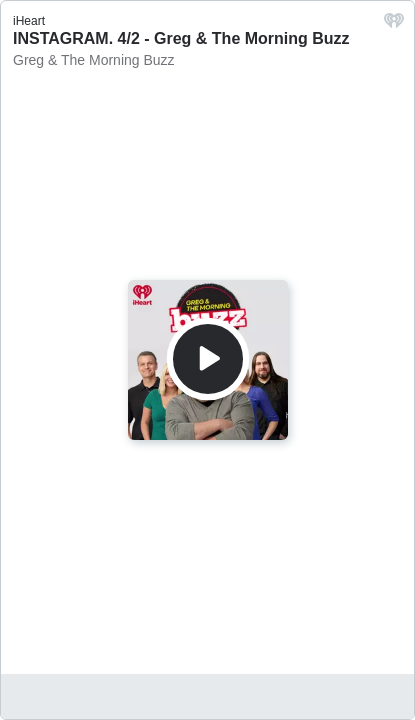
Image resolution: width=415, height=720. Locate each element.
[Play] (208, 359)
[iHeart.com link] (394, 25)
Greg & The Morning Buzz (94, 60)
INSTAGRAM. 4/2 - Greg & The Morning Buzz (181, 38)
